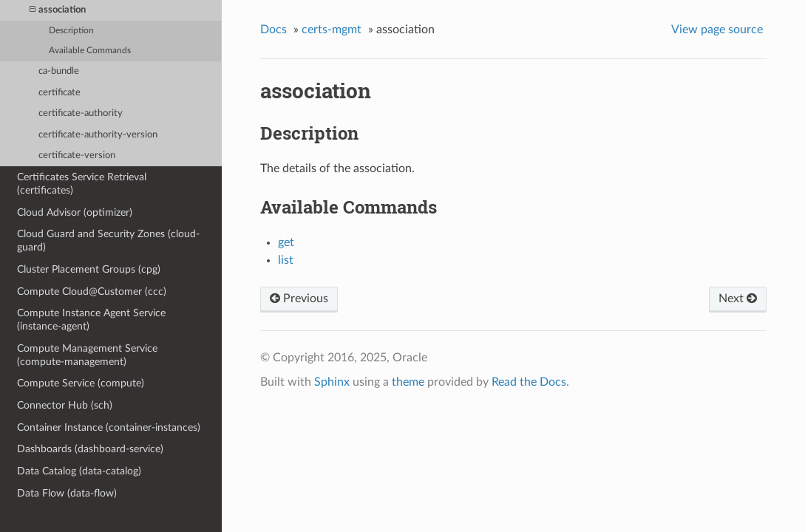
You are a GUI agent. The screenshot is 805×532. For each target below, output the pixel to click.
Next (738, 299)
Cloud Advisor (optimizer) (75, 212)
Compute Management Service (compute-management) (87, 355)
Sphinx (332, 382)
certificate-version (77, 156)
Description (71, 31)
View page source (717, 30)
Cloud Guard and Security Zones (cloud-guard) (108, 241)
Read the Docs (529, 382)
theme (408, 382)
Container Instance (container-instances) (109, 427)
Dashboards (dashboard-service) (90, 449)
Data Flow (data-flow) (67, 493)
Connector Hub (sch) (65, 405)
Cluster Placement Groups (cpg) (89, 269)
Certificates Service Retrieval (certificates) (82, 184)
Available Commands (90, 51)
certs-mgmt (332, 30)
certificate (60, 93)
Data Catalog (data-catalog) (79, 471)
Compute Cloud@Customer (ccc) (92, 291)
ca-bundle (59, 71)
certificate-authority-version (98, 135)
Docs (274, 30)
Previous (299, 299)
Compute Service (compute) (81, 383)
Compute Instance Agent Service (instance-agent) (91, 320)
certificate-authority (81, 113)
